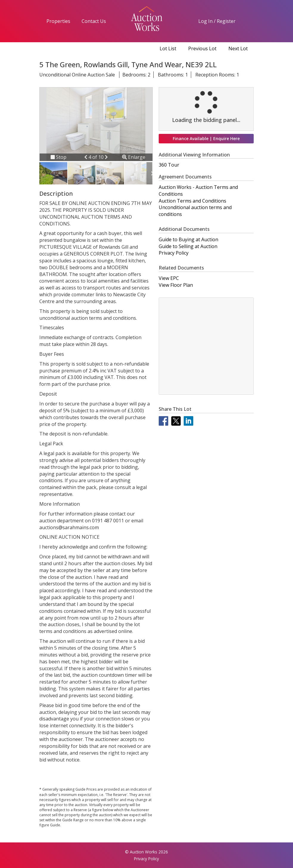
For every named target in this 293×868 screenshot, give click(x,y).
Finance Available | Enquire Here (206, 138)
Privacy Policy (174, 253)
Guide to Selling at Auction (188, 246)
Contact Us (94, 21)
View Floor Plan (176, 285)
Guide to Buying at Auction (188, 239)
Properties (58, 21)
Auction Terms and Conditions (193, 201)
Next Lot (238, 48)
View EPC (169, 278)
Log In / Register (217, 21)
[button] (86, 157)
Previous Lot (202, 48)
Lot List (168, 48)
